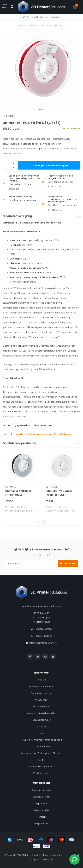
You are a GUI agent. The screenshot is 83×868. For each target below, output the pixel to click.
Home (22, 26)
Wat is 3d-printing (42, 773)
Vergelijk (41, 817)
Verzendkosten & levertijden (41, 713)
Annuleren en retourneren (42, 766)
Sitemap (41, 726)
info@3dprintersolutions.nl (43, 643)
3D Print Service (42, 746)
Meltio (42, 760)
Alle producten (41, 823)
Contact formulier (42, 720)
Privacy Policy (41, 700)
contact (41, 733)
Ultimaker (9, 116)
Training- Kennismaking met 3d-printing (41, 740)
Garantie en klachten (41, 693)
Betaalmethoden (41, 706)
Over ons (41, 680)
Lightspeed (61, 855)
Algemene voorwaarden (42, 687)
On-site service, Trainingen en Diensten (42, 753)
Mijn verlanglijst (41, 810)
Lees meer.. (18, 153)
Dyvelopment (46, 859)
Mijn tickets (42, 803)
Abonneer (68, 563)
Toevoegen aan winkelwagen (49, 165)
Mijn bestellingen (42, 797)
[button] (40, 109)
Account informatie (41, 790)
